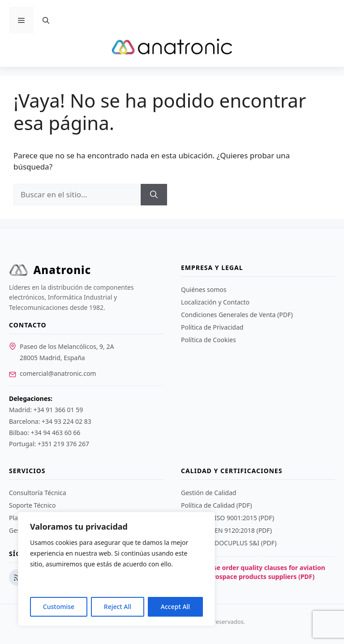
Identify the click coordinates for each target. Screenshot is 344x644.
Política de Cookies (209, 340)
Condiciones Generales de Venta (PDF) (237, 315)
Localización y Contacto (215, 302)
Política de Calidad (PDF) (216, 505)
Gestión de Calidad (209, 493)
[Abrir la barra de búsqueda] (46, 20)
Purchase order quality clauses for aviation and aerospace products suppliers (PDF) (253, 572)
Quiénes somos (204, 289)
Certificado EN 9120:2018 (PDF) (226, 530)
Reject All (118, 607)
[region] (116, 569)
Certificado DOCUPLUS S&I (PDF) (229, 543)
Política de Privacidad (212, 327)
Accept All (175, 607)
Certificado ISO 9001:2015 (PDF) (228, 518)
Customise (59, 607)
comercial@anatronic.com (58, 373)
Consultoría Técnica (38, 493)
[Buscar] (154, 195)
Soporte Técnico (32, 505)
